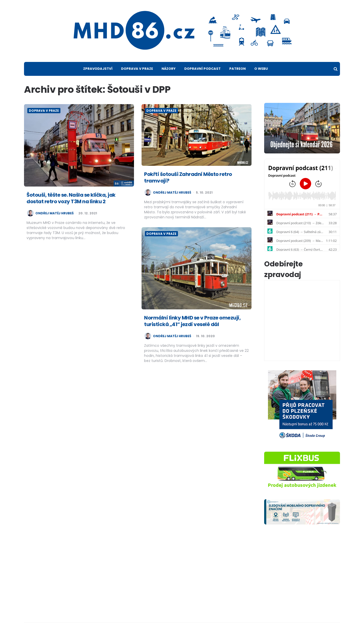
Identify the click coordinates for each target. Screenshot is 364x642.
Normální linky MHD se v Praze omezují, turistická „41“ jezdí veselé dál (192, 321)
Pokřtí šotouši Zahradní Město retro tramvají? (188, 177)
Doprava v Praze (137, 69)
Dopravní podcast (202, 69)
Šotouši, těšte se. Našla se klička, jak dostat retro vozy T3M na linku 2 (71, 198)
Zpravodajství (98, 69)
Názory (169, 69)
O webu (261, 69)
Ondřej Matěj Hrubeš (54, 213)
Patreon (237, 69)
